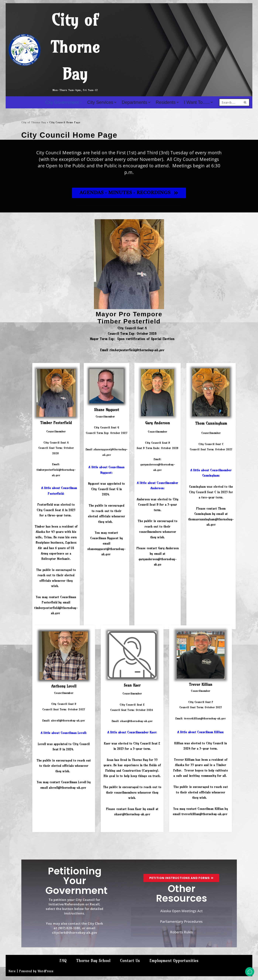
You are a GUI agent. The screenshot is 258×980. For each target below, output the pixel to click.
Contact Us (130, 968)
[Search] (230, 102)
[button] (81, 102)
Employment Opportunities (175, 968)
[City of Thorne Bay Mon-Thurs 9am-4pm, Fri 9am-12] (58, 50)
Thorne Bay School (93, 968)
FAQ (62, 968)
